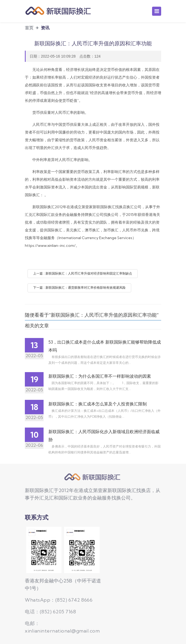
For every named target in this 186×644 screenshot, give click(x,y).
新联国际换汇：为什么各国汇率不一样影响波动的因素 (100, 376)
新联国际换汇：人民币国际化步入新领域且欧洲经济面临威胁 (104, 436)
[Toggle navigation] (157, 11)
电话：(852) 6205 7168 (50, 612)
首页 (29, 28)
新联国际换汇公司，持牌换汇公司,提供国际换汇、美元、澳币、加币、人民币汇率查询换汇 (93, 477)
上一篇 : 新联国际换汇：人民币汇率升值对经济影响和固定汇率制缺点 (83, 273)
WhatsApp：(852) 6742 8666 (59, 600)
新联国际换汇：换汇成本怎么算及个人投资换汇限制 (98, 404)
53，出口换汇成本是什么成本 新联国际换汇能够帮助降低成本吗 (105, 346)
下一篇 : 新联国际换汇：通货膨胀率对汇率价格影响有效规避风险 (79, 288)
